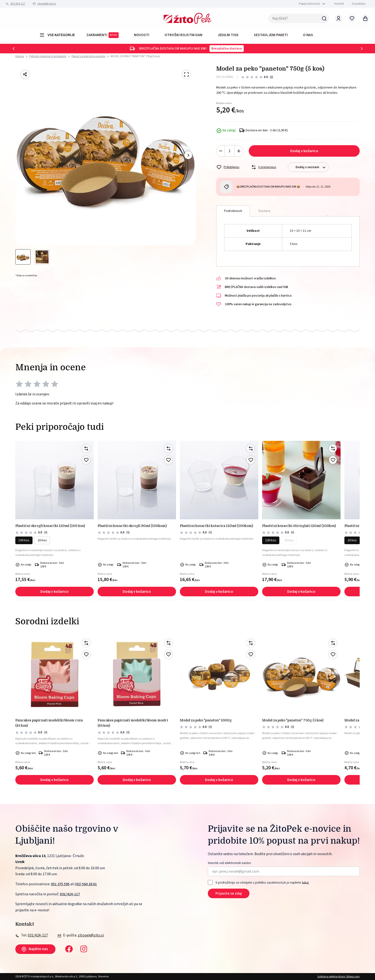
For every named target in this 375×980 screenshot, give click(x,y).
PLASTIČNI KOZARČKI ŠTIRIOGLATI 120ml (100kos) (299, 526)
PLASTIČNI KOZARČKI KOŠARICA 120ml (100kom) (216, 526)
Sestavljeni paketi (271, 35)
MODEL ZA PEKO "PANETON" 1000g (206, 720)
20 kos (42, 540)
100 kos (24, 540)
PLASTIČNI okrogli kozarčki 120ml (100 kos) (50, 526)
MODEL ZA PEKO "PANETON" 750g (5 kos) (135, 56)
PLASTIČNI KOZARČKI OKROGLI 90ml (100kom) (132, 526)
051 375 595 (60, 884)
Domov (20, 56)
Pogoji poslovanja (309, 4)
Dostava (264, 211)
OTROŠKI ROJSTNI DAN (183, 35)
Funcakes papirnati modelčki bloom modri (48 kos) (133, 723)
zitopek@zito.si (47, 4)
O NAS (308, 35)
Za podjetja (358, 4)
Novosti (142, 35)
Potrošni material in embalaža (48, 56)
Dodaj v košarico (304, 151)
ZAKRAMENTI (102, 35)
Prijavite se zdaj (229, 893)
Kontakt (339, 4)
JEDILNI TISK (228, 35)
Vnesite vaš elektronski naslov (229, 863)
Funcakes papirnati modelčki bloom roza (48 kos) (49, 723)
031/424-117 (18, 4)
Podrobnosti (233, 211)
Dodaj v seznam (312, 167)
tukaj (305, 882)
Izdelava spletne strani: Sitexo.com (339, 977)
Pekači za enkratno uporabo (88, 56)
